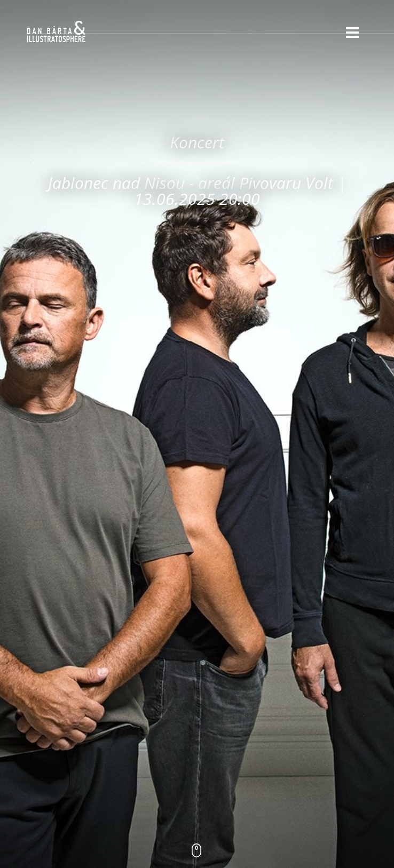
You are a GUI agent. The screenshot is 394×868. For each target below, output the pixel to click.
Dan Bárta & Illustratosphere (56, 32)
